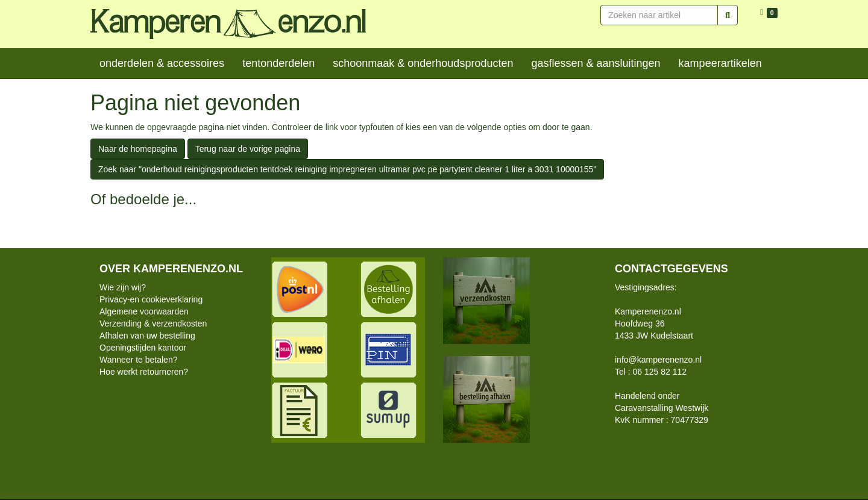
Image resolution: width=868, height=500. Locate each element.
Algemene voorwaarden (144, 311)
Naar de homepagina (138, 149)
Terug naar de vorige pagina (248, 149)
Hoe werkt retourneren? (144, 372)
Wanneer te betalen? (138, 360)
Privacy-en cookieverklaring (151, 299)
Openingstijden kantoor (143, 348)
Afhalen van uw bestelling (147, 336)
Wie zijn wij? (123, 287)
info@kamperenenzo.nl (658, 360)
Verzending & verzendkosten (153, 323)
